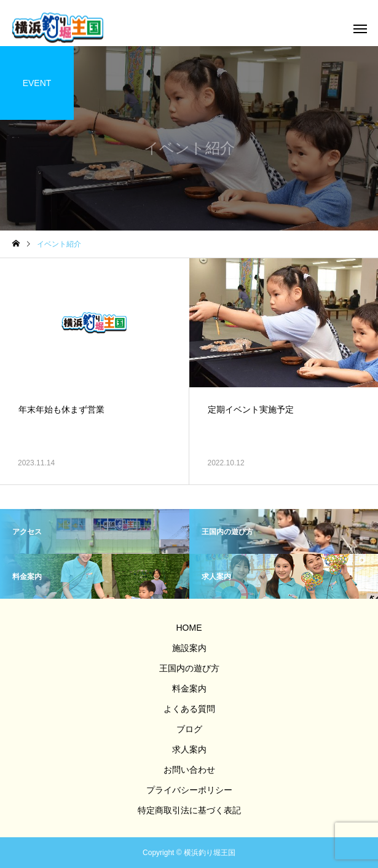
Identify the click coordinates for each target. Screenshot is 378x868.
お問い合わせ (189, 770)
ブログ (189, 729)
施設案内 (189, 648)
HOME (189, 628)
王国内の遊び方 (189, 668)
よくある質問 (189, 709)
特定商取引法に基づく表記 (189, 810)
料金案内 (189, 688)
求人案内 (189, 749)
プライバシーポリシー (189, 790)
